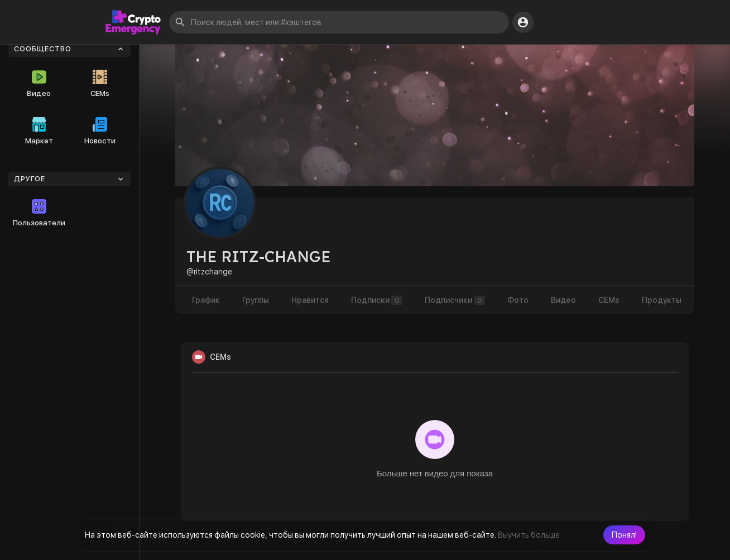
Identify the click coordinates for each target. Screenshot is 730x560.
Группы (256, 300)
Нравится (310, 300)
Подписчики (455, 300)
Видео (39, 84)
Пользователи (39, 213)
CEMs (100, 84)
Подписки (377, 300)
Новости (100, 131)
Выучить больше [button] (529, 535)
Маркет (39, 131)
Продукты (662, 300)
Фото (518, 300)
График (206, 300)
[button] (624, 535)
